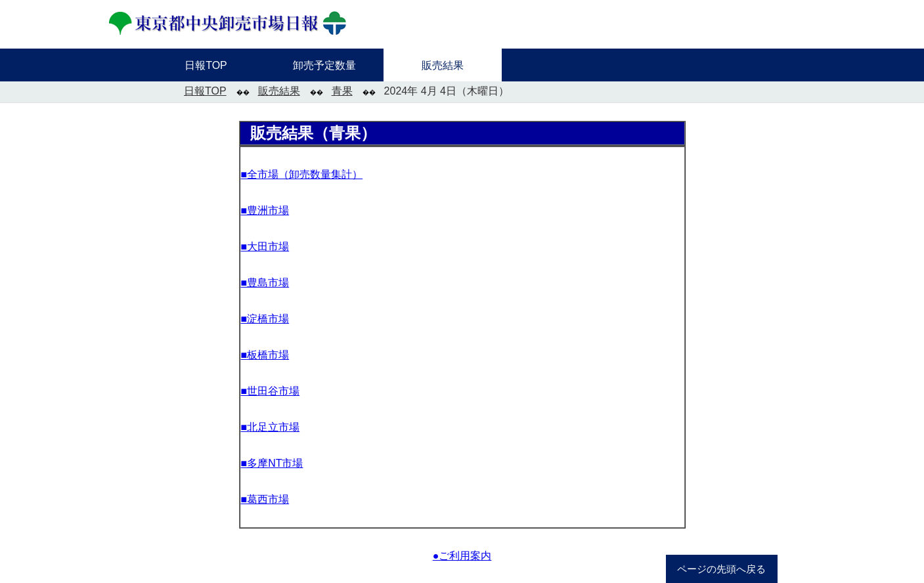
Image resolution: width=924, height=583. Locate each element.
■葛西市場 (265, 499)
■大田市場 (265, 247)
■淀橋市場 (265, 319)
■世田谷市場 (271, 391)
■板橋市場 (265, 355)
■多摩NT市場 (272, 463)
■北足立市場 (271, 427)
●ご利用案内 (462, 556)
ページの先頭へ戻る (721, 569)
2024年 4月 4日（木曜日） (447, 91)
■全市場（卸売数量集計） (302, 174)
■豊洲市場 (265, 210)
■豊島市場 (265, 283)
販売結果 (279, 91)
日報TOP (205, 91)
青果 (342, 91)
